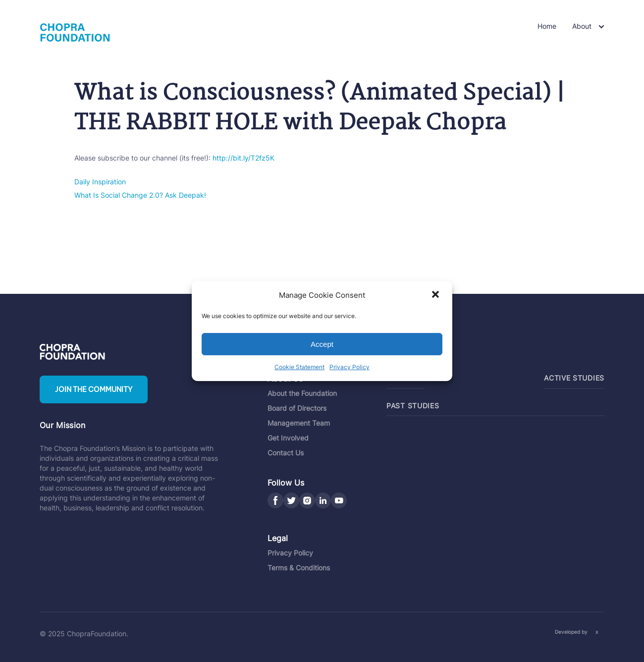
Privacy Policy (349, 367)
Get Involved (288, 438)
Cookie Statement (299, 367)
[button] (436, 295)
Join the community (94, 389)
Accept (322, 344)
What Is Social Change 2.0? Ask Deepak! (140, 195)
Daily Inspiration (100, 182)
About (582, 26)
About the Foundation (302, 393)
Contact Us (286, 453)
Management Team (299, 423)
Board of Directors (297, 408)
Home (547, 26)
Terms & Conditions (299, 568)
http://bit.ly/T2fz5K (243, 158)
